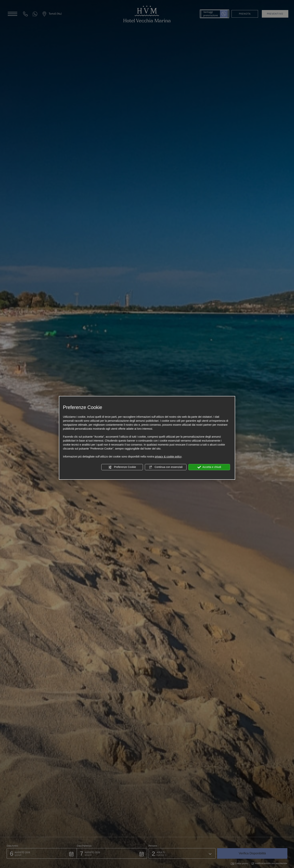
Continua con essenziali (166, 467)
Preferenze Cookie (122, 467)
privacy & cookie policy (168, 457)
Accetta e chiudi (209, 467)
